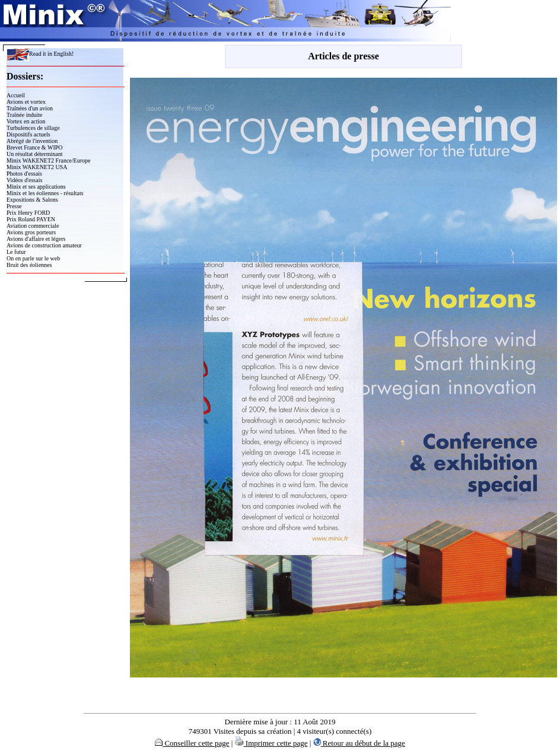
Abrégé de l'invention (32, 141)
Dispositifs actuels (28, 134)
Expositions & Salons (32, 200)
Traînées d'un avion (30, 108)
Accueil (16, 95)
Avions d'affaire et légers (36, 239)
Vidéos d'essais (24, 180)
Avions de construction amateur (44, 245)
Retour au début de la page (359, 743)
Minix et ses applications (36, 187)
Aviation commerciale (33, 226)
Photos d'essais (24, 174)
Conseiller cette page (192, 743)
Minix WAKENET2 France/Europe (48, 160)
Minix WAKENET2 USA (37, 167)
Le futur (16, 252)
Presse (14, 206)
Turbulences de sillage (33, 128)
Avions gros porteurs (31, 232)
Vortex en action (26, 121)
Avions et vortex (26, 102)
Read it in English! (40, 54)
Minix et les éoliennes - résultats (45, 193)
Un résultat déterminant (34, 154)
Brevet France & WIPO (35, 147)
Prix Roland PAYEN (31, 219)
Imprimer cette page (271, 743)
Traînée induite (24, 115)
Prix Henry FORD (28, 213)
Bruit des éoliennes (29, 265)
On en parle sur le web (33, 258)
